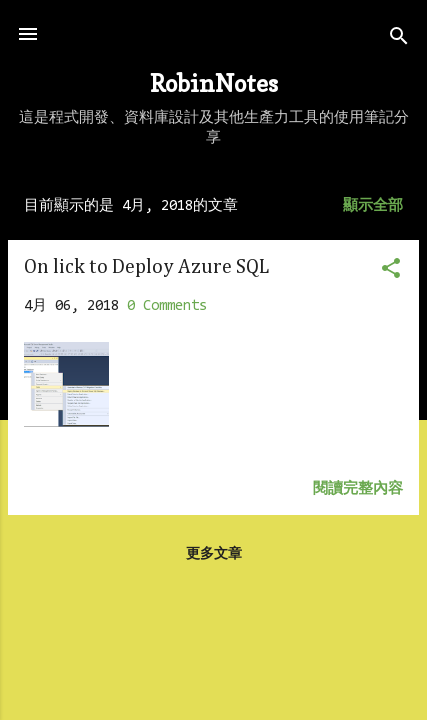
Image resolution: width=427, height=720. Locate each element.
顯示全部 (373, 206)
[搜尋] (399, 40)
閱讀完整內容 (358, 489)
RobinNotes (214, 83)
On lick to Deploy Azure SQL (146, 267)
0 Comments (167, 306)
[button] (391, 272)
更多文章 (214, 555)
